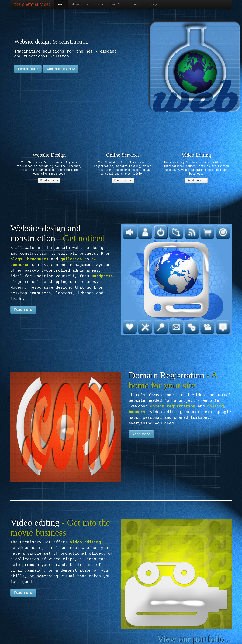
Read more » (49, 180)
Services (95, 5)
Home (61, 5)
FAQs (154, 5)
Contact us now (61, 69)
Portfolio (118, 5)
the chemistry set (32, 4)
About (75, 5)
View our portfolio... (194, 639)
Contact (138, 5)
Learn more (28, 69)
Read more (23, 310)
